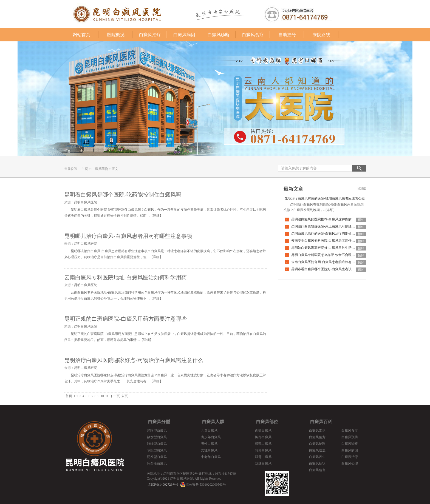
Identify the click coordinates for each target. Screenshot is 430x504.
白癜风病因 (184, 35)
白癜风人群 (213, 422)
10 (102, 396)
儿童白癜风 (209, 431)
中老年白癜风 (211, 457)
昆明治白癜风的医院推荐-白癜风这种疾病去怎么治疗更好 (333, 219)
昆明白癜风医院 (86, 202)
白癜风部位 (267, 422)
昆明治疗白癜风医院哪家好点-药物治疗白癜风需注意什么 (134, 360)
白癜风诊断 (219, 35)
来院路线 (321, 35)
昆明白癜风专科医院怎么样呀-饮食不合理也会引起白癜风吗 (335, 255)
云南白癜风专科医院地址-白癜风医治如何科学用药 (125, 277)
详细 (156, 216)
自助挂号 (287, 35)
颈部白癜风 (263, 444)
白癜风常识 (317, 431)
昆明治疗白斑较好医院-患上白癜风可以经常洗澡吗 (328, 226)
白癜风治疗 (150, 35)
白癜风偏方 (317, 437)
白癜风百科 (321, 422)
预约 (361, 220)
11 (107, 396)
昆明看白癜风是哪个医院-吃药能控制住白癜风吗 (123, 195)
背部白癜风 (263, 450)
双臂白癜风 (263, 457)
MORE (362, 189)
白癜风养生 (317, 457)
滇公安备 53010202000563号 (206, 485)
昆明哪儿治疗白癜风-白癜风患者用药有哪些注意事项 (128, 236)
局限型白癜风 (157, 431)
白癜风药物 (100, 169)
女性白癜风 (209, 450)
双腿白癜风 (263, 463)
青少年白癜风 (211, 437)
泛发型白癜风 (157, 457)
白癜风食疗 (253, 35)
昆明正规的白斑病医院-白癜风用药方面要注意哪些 (125, 319)
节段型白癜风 (157, 450)
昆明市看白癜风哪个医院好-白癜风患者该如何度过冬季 (331, 269)
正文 (115, 169)
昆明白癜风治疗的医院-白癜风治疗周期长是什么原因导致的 (335, 234)
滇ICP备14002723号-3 (163, 485)
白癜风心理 (350, 463)
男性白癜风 (209, 444)
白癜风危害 (317, 470)
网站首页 (81, 35)
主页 (85, 169)
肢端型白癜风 (157, 444)
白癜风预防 (350, 437)
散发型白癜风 (157, 437)
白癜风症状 (317, 463)
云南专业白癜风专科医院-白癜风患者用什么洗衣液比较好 (333, 241)
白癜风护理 (317, 444)
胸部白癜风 (263, 437)
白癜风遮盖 (317, 450)
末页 (125, 396)
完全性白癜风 (157, 463)
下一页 (115, 396)
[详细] (330, 210)
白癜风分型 (159, 422)
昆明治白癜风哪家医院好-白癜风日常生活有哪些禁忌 (330, 248)
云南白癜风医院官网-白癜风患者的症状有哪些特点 (328, 262)
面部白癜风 (263, 431)
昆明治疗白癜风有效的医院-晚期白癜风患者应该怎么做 (325, 198)
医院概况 (116, 35)
